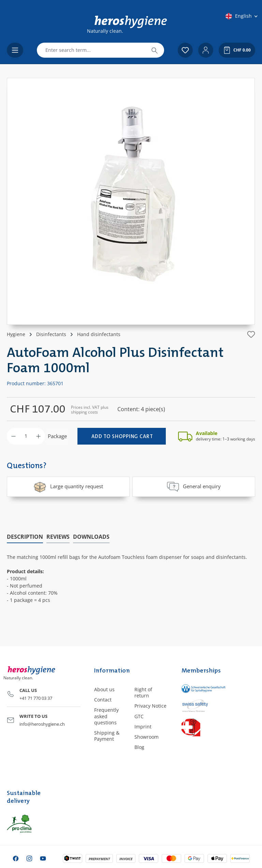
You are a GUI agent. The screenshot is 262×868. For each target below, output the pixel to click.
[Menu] (15, 50)
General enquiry (194, 487)
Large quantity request (68, 487)
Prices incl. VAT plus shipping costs (90, 410)
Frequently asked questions (106, 716)
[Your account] (206, 50)
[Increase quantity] (38, 436)
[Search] (155, 50)
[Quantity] (26, 436)
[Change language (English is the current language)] (242, 16)
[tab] (25, 537)
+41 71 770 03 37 (36, 698)
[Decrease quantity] (13, 436)
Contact (103, 699)
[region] (131, 201)
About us (104, 689)
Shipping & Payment (107, 735)
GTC (139, 716)
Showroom (147, 736)
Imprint (143, 726)
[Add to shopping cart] (122, 436)
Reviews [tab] (58, 536)
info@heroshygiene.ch (42, 724)
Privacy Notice (150, 705)
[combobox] (91, 50)
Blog (139, 747)
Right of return (143, 692)
